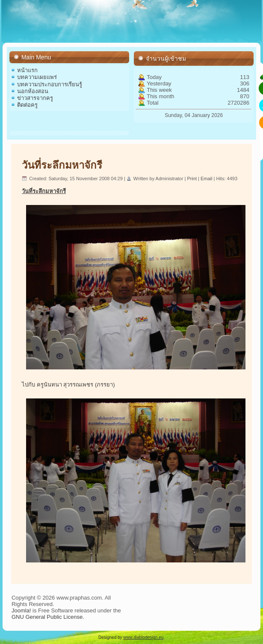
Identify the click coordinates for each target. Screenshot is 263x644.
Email (207, 179)
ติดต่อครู (27, 105)
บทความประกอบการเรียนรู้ (50, 84)
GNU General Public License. (48, 617)
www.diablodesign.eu (143, 637)
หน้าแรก (27, 70)
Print (192, 179)
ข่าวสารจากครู (35, 98)
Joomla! (21, 610)
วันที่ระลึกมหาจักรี (62, 165)
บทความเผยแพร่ (37, 77)
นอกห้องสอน (33, 91)
